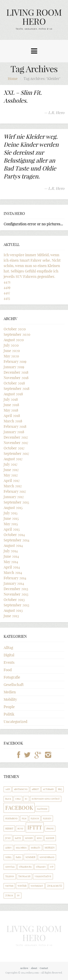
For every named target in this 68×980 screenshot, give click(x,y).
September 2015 (16, 502)
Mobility (10, 699)
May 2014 (11, 562)
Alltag (8, 648)
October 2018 (14, 383)
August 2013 (13, 610)
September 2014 (17, 540)
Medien (10, 692)
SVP (52, 867)
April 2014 (12, 567)
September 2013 (16, 605)
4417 (7, 293)
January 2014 (14, 583)
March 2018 (13, 421)
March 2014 (13, 573)
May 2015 (11, 524)
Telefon (10, 876)
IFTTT (35, 827)
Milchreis (21, 848)
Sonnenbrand (47, 857)
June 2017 (11, 470)
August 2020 (14, 340)
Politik (9, 714)
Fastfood (42, 809)
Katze (18, 838)
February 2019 (15, 361)
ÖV (18, 896)
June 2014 (11, 556)
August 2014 (13, 545)
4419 (7, 287)
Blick (8, 799)
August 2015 (13, 508)
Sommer (30, 857)
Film (24, 819)
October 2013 (14, 600)
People (9, 707)
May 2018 (11, 410)
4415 (7, 298)
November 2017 (16, 443)
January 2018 (14, 432)
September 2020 (17, 334)
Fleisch (35, 819)
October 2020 (15, 329)
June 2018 (11, 405)
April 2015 (12, 529)
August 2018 (13, 394)
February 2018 (15, 426)
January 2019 (14, 367)
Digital (9, 655)
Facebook (19, 808)
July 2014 (11, 551)
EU (26, 799)
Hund (20, 829)
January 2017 (14, 497)
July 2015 (11, 513)
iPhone (50, 829)
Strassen (41, 867)
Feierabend (11, 819)
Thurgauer (24, 876)
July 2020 (11, 345)
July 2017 (11, 464)
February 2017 (15, 491)
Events (9, 662)
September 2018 (17, 389)
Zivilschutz (55, 886)
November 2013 (16, 594)
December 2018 (16, 372)
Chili (18, 799)
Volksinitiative (43, 876)
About (34, 968)
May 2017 (11, 475)
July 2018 (11, 399)
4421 (7, 282)
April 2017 (12, 481)
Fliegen (47, 819)
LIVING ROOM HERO (34, 17)
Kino (39, 838)
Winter (22, 886)
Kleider (50, 838)
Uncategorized (16, 722)
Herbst (9, 829)
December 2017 (16, 437)
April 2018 (12, 416)
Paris (18, 857)
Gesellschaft (14, 685)
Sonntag (10, 867)
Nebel (8, 857)
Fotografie (12, 677)
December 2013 (16, 589)
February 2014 (15, 578)
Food (8, 670)
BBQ (60, 789)
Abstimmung (21, 789)
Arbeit (35, 789)
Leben (8, 848)
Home (13, 79)
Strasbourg (25, 867)
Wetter (9, 886)
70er (8, 789)
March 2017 (13, 486)
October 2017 (14, 448)
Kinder (29, 838)
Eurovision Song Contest (46, 799)
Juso (8, 838)
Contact (44, 968)
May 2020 (11, 356)
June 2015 (11, 518)
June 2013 (11, 616)
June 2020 (12, 351)
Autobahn (48, 789)
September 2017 (16, 453)
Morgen (50, 848)
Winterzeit (37, 886)
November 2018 (16, 378)
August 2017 (13, 459)
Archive (24, 968)
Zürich (9, 896)
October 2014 (14, 535)
